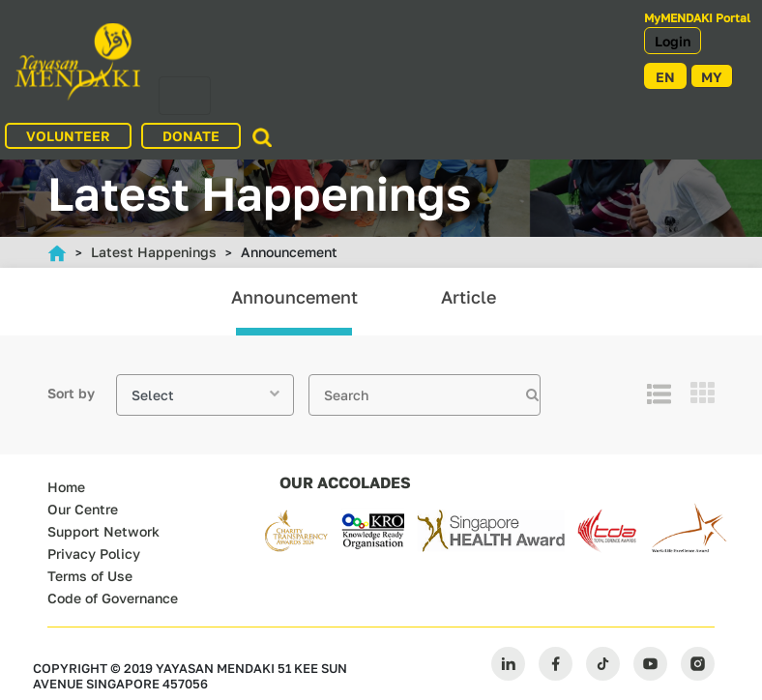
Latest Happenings (154, 252)
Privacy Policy (94, 554)
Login (673, 41)
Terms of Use (90, 576)
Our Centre (83, 509)
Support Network (103, 531)
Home (66, 487)
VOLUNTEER (68, 136)
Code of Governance (113, 598)
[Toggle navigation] (185, 96)
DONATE (191, 136)
